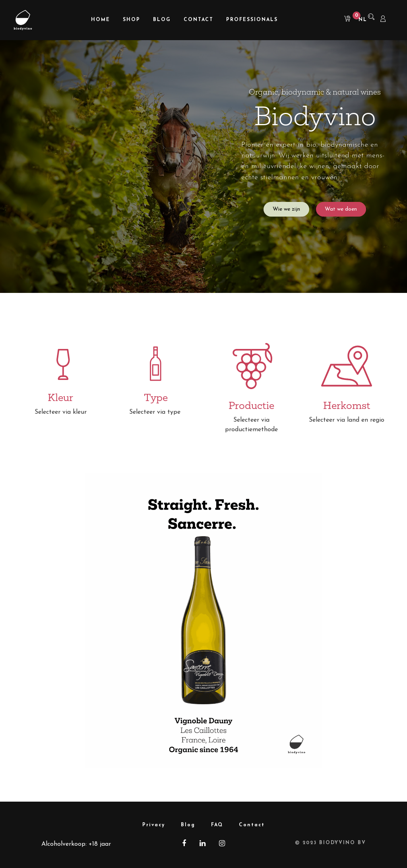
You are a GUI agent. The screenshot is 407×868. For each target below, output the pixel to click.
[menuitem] (101, 20)
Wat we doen (341, 209)
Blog (188, 825)
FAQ (217, 825)
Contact (252, 825)
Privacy (154, 825)
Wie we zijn (286, 209)
